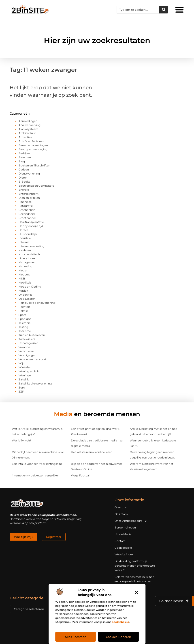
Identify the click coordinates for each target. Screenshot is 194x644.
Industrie (25, 238)
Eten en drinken (29, 198)
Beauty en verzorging (33, 149)
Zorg (22, 387)
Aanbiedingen (28, 121)
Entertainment (29, 194)
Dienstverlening (29, 174)
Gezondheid (27, 214)
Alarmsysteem (28, 129)
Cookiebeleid (123, 548)
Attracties (25, 137)
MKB (22, 278)
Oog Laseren (27, 299)
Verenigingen (27, 355)
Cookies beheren (118, 637)
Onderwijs (25, 295)
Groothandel (27, 218)
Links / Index (27, 258)
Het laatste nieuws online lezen (92, 452)
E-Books (24, 182)
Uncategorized (29, 343)
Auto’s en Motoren (31, 141)
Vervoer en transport (32, 359)
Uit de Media (123, 534)
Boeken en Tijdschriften (34, 165)
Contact (120, 541)
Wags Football (81, 475)
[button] (136, 592)
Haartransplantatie (31, 222)
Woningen (26, 375)
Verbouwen (26, 351)
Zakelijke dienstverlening (35, 383)
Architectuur (27, 133)
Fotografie (26, 206)
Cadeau (24, 169)
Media (23, 270)
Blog (22, 161)
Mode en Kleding (30, 287)
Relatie (23, 311)
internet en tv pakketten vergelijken (36, 475)
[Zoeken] (164, 10)
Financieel (25, 202)
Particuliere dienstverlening (37, 303)
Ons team (121, 514)
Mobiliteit (25, 283)
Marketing (25, 266)
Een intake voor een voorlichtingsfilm (37, 464)
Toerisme (25, 331)
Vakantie (24, 347)
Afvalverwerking (30, 125)
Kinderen (25, 250)
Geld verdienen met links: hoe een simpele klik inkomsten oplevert (134, 581)
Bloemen (25, 157)
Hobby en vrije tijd (31, 226)
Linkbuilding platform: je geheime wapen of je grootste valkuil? (135, 566)
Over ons (121, 507)
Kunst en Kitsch (29, 254)
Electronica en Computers (36, 186)
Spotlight (25, 319)
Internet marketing (31, 246)
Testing (23, 327)
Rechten (24, 307)
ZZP (21, 392)
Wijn (22, 363)
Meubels (24, 274)
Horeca (23, 230)
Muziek (23, 291)
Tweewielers (27, 339)
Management (28, 262)
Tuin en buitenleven (32, 335)
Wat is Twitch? (21, 440)
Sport (22, 315)
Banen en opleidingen (33, 145)
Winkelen (25, 367)
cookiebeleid (120, 622)
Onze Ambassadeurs (131, 521)
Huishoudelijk (28, 234)
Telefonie (25, 323)
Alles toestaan (76, 637)
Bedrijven (25, 153)
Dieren (23, 178)
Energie (24, 190)
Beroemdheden (125, 527)
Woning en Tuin (29, 371)
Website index (124, 554)
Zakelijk (24, 379)
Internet (24, 242)
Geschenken (27, 210)
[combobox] (138, 10)
